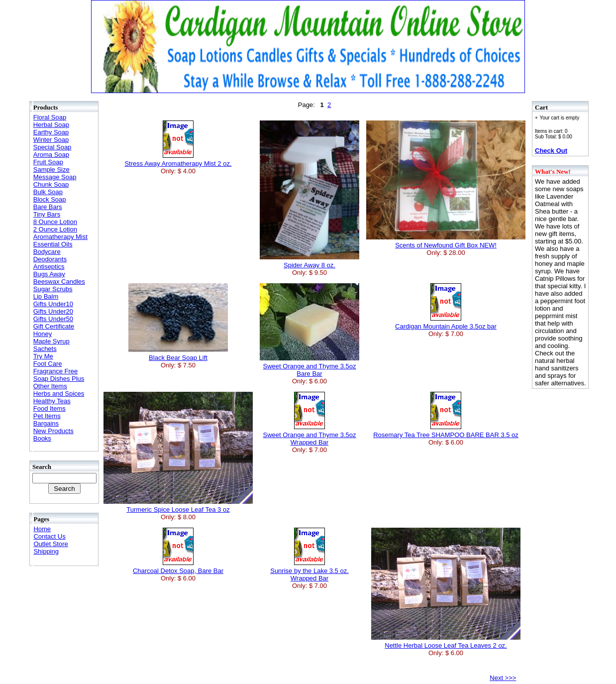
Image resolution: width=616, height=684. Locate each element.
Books (42, 438)
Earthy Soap (51, 132)
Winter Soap (51, 140)
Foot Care (48, 364)
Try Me (43, 356)
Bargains (46, 423)
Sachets (45, 349)
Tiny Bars (47, 214)
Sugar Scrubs (53, 289)
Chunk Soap (51, 184)
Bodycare (47, 252)
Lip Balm (46, 296)
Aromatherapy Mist (60, 237)
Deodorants (50, 259)
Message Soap (55, 177)
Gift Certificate (54, 326)
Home (42, 529)
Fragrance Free (56, 371)
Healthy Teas (52, 401)
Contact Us (49, 536)
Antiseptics (49, 267)
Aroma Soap (51, 155)
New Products (53, 431)
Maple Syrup (51, 341)
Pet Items (47, 416)
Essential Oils (53, 244)
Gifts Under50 (53, 319)
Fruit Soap (48, 162)
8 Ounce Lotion (55, 222)
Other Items (50, 386)
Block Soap (50, 199)
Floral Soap (50, 117)
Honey (43, 334)
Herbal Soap (51, 125)
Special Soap (52, 147)
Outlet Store (51, 544)
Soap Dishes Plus (59, 379)
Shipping (46, 551)
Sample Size (51, 170)
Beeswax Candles (59, 282)
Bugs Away (49, 274)
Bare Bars (48, 207)
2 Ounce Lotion (55, 229)
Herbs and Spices (59, 394)
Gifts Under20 (53, 311)
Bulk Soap (48, 192)
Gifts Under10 (53, 304)
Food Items (50, 408)
